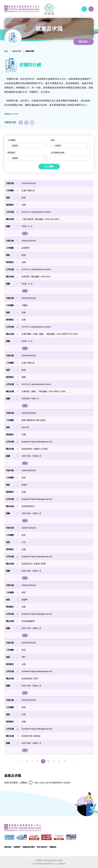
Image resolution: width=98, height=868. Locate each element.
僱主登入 (83, 42)
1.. (21, 761)
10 (49, 761)
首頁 (6, 51)
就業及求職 (17, 51)
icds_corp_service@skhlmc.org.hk (52, 783)
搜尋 (51, 166)
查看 (25, 234)
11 (54, 761)
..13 (65, 761)
